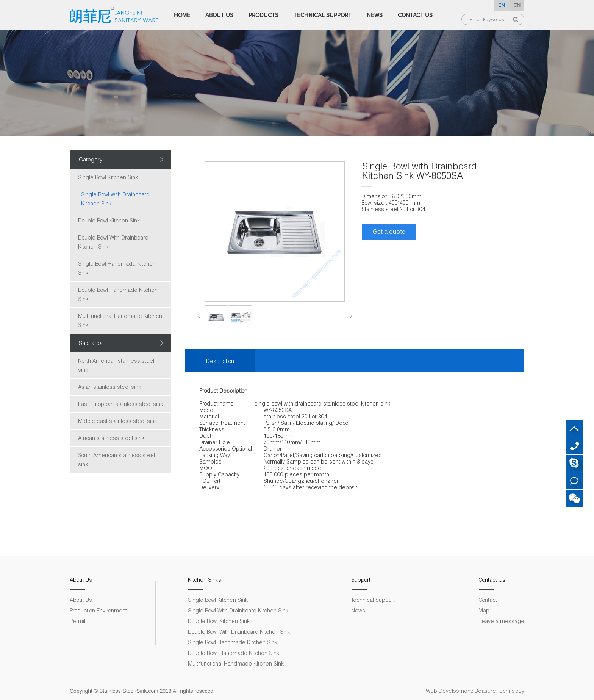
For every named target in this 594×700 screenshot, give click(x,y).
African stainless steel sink (111, 438)
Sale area (91, 343)
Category (91, 159)
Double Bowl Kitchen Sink (109, 220)
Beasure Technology (499, 691)
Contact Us (415, 15)
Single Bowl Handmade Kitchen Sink (117, 268)
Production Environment (98, 610)
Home (182, 15)
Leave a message (501, 621)
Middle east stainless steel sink (117, 421)
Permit (78, 621)
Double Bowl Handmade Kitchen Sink (118, 294)
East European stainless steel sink (120, 404)
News (375, 15)
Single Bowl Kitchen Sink (108, 177)
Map (484, 610)
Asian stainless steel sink (109, 387)
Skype (574, 463)
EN (502, 5)
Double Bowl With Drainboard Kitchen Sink (113, 242)
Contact (488, 600)
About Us (219, 15)
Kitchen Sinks (205, 580)
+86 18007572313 (574, 446)
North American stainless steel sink (116, 365)
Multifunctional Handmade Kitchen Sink (120, 320)
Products (263, 15)
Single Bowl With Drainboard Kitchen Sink (115, 199)
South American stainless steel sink (116, 460)
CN (517, 5)
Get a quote (389, 231)
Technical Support (323, 15)
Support (361, 580)
